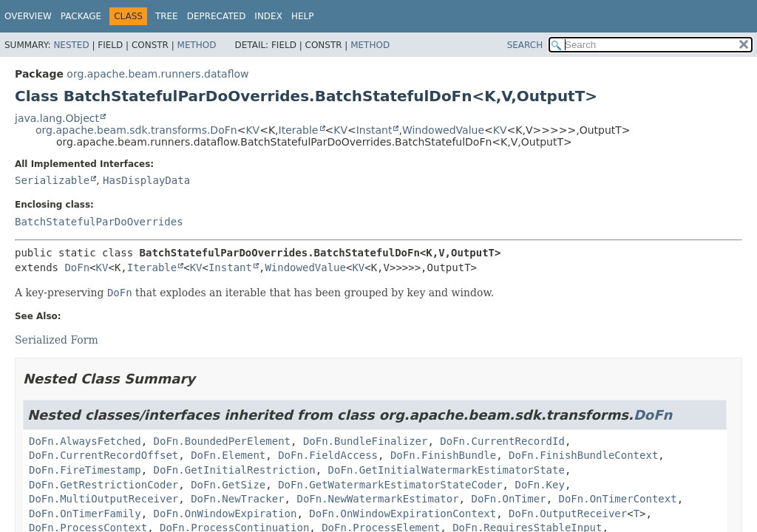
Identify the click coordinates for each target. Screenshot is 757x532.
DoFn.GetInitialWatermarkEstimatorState (447, 470)
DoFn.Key (539, 485)
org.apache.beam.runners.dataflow (157, 74)
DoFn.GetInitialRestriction (235, 470)
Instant (374, 130)
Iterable (299, 130)
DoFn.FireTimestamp (85, 470)
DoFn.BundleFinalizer (366, 441)
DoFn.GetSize (228, 485)
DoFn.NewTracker (237, 499)
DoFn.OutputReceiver (568, 514)
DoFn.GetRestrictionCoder (103, 485)
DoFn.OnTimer (508, 499)
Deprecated (217, 16)
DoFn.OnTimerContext (617, 499)
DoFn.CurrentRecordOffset (103, 455)
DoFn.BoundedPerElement (222, 441)
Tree (167, 16)
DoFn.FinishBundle (443, 455)
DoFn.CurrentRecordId (502, 441)
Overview (28, 16)
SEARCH (525, 45)
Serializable (52, 180)
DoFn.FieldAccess (328, 455)
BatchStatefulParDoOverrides (99, 222)
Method (197, 45)
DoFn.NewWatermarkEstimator (377, 499)
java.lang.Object (57, 118)
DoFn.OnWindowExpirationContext (403, 514)
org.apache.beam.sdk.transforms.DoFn (136, 130)
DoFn (77, 267)
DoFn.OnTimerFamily (85, 514)
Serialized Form (57, 340)
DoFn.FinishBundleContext (583, 455)
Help (303, 16)
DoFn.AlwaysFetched (85, 441)
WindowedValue (443, 130)
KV (252, 130)
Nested (71, 45)
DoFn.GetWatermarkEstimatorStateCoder (390, 485)
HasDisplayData (146, 180)
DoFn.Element (228, 455)
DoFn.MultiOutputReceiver (103, 499)
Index (268, 16)
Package (81, 16)
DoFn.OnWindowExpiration (225, 514)
